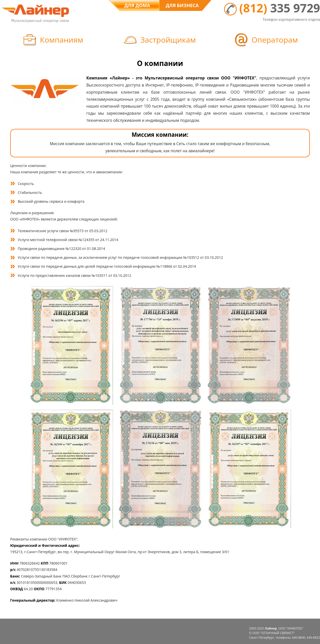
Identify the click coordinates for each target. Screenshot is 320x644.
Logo (35, 12)
